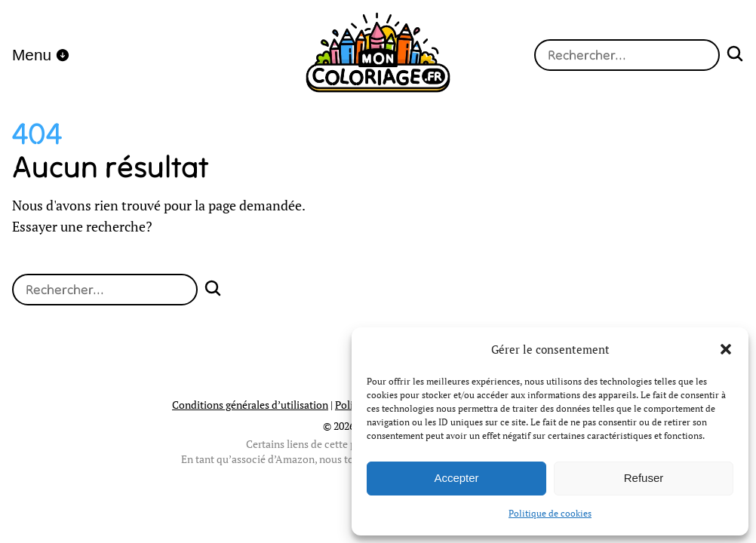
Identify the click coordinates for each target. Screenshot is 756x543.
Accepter (456, 478)
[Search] (735, 55)
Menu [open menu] (41, 55)
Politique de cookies (550, 513)
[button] (726, 349)
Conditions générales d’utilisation (250, 405)
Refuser (644, 478)
